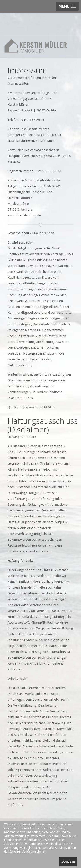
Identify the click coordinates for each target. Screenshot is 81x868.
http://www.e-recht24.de (37, 407)
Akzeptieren (68, 862)
